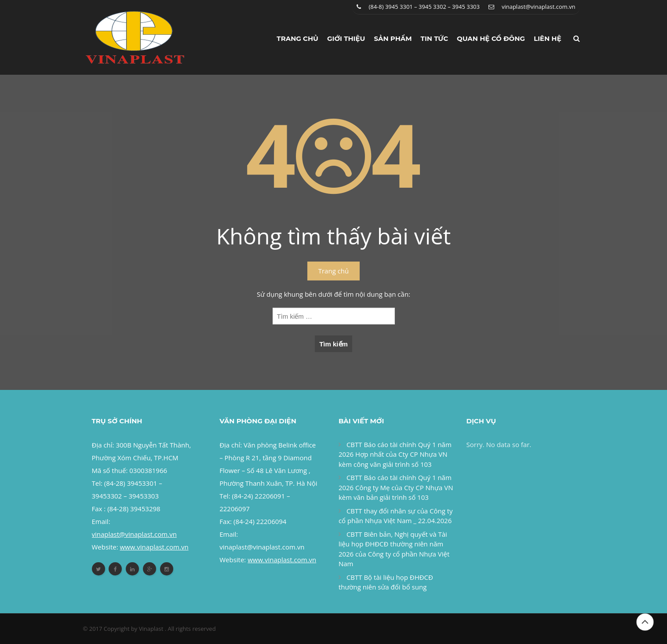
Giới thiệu (346, 38)
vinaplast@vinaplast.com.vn (539, 7)
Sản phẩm (393, 38)
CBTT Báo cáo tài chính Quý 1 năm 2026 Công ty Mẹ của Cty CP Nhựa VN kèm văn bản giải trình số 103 (396, 487)
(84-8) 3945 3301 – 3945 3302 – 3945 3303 (424, 7)
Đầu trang (645, 622)
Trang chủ (297, 38)
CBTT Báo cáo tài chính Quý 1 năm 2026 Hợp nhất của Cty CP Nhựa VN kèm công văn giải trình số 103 (395, 454)
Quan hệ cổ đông (491, 38)
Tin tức (435, 38)
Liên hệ (548, 38)
